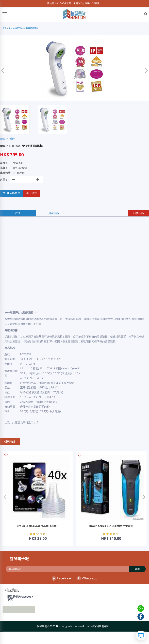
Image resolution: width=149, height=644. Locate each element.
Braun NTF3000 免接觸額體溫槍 (24, 28)
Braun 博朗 (8, 139)
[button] (146, 70)
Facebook (62, 579)
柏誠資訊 (12, 590)
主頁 (4, 28)
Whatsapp (87, 579)
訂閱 (137, 569)
